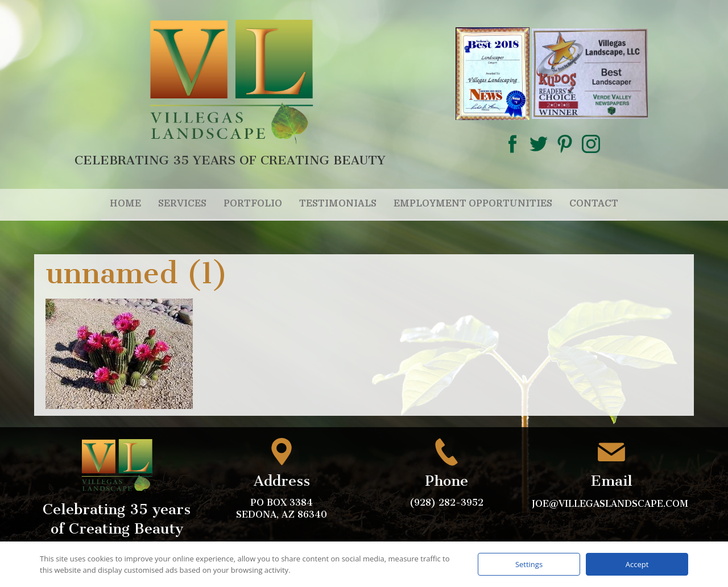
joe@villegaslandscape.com (611, 504)
